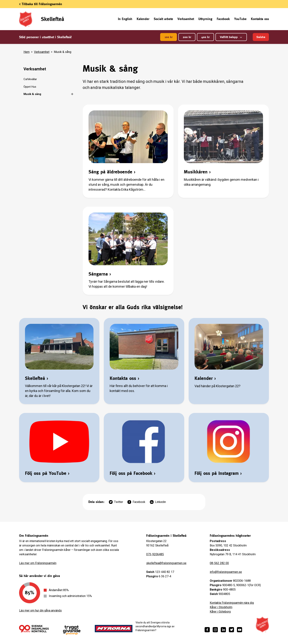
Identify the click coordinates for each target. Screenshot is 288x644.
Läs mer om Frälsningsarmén (38, 563)
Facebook (223, 19)
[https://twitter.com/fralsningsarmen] (231, 630)
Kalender (143, 19)
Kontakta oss (260, 19)
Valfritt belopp (231, 37)
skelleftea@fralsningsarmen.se (166, 563)
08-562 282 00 (219, 563)
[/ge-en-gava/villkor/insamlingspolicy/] (34, 629)
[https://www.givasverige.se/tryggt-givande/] (72, 630)
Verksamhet (186, 19)
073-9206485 (155, 554)
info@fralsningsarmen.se (226, 572)
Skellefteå (53, 19)
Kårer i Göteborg (220, 612)
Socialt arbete (163, 19)
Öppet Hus (30, 87)
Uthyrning (205, 19)
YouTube (240, 19)
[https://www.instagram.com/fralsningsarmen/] (215, 630)
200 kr (187, 37)
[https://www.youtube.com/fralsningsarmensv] (240, 630)
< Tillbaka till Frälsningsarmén (41, 4)
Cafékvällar (30, 79)
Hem (27, 52)
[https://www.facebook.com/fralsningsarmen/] (207, 630)
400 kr (205, 37)
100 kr (169, 37)
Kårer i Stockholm (221, 607)
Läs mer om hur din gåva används (40, 610)
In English (125, 19)
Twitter (116, 502)
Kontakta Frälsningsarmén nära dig (232, 603)
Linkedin (158, 502)
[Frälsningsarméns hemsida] (262, 625)
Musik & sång (32, 94)
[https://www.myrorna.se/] (114, 629)
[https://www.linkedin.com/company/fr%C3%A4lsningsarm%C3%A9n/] (223, 630)
